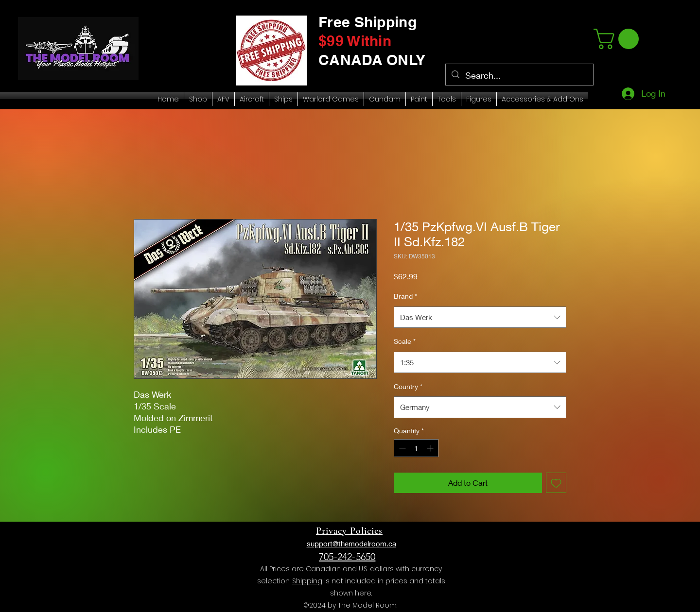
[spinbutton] (416, 448)
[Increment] (431, 448)
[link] (619, 39)
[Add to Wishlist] (556, 483)
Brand (405, 296)
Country (408, 386)
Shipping (307, 581)
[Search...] (519, 76)
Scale (405, 341)
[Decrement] (401, 448)
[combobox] (480, 317)
